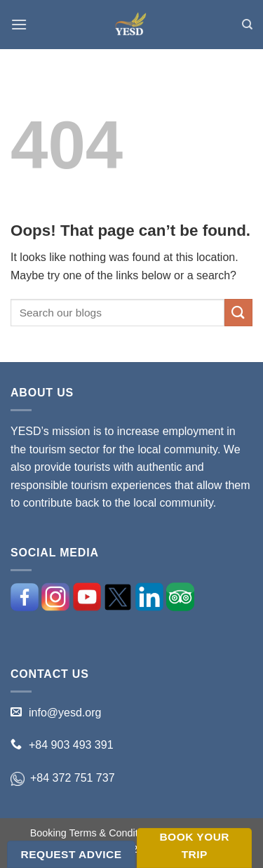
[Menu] (19, 24)
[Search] (247, 25)
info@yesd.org (65, 713)
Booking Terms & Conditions (94, 833)
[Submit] (238, 313)
